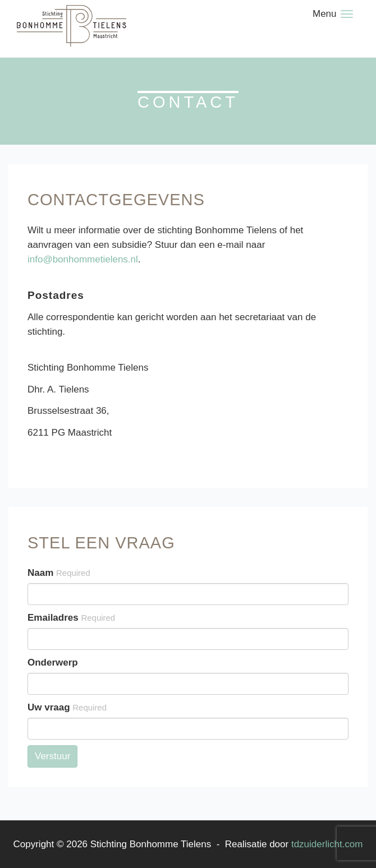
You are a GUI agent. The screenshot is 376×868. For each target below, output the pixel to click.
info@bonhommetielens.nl (83, 259)
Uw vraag (67, 707)
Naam (59, 573)
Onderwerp (53, 662)
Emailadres (71, 618)
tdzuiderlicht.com (327, 844)
